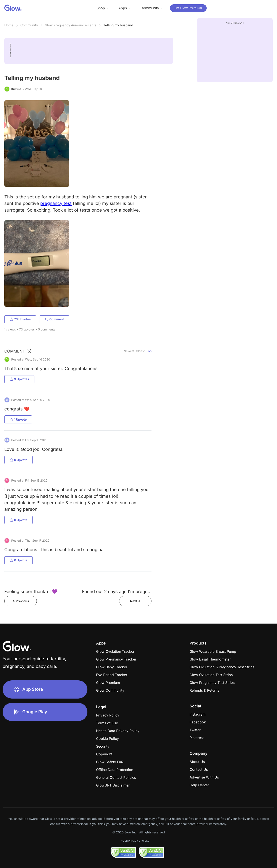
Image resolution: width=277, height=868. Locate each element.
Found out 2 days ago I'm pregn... (117, 591)
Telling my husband (118, 25)
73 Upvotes (20, 319)
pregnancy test (56, 203)
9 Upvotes (19, 379)
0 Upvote (19, 460)
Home (9, 25)
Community (29, 25)
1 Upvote (18, 419)
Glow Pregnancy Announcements (71, 25)
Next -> (135, 601)
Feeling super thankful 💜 (31, 591)
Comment (54, 319)
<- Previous (21, 601)
